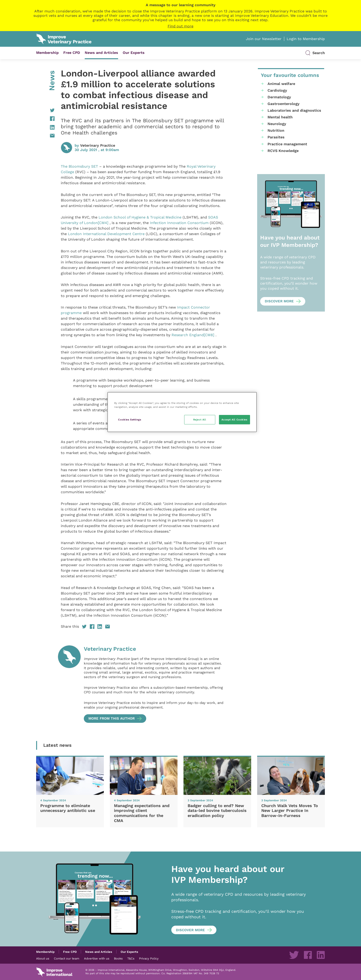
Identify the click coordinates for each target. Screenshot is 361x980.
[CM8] (209, 335)
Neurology (277, 124)
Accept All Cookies (234, 420)
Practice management (287, 144)
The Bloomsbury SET (79, 166)
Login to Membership (306, 39)
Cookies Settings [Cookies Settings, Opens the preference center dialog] (130, 420)
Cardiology (277, 90)
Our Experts (134, 53)
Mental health (280, 117)
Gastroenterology (284, 104)
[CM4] (103, 223)
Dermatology (279, 97)
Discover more (279, 301)
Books (118, 958)
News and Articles (101, 53)
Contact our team (67, 958)
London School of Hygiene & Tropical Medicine (140, 217)
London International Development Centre (106, 234)
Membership (47, 53)
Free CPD (72, 53)
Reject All (200, 420)
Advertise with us (97, 958)
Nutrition (276, 130)
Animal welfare (281, 84)
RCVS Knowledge (283, 151)
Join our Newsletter (264, 39)
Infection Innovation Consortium (179, 223)
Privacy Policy (149, 958)
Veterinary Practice (98, 145)
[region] (182, 412)
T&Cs (131, 958)
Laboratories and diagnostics (294, 110)
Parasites (276, 137)
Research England (188, 335)
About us (43, 958)
